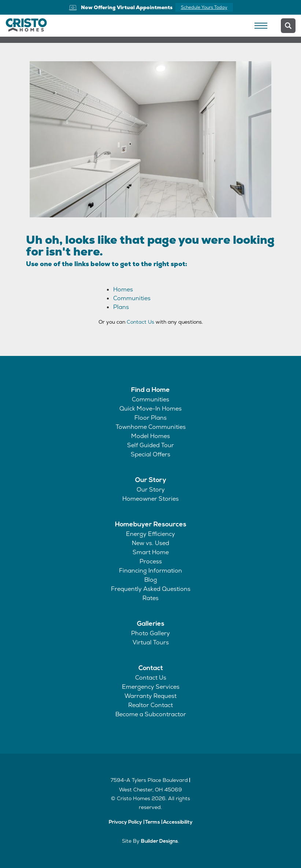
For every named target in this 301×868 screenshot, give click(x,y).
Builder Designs (159, 841)
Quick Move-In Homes (150, 409)
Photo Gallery (150, 633)
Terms (153, 822)
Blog (151, 580)
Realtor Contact (150, 705)
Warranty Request (150, 696)
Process (151, 561)
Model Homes (150, 436)
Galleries (151, 624)
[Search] (288, 26)
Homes (123, 289)
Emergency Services (151, 687)
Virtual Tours (151, 642)
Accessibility (178, 822)
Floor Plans (150, 418)
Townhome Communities (151, 427)
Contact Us (140, 322)
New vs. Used (150, 543)
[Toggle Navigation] (261, 26)
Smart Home (151, 552)
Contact (151, 668)
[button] (288, 26)
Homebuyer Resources (151, 525)
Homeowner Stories (150, 499)
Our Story (151, 480)
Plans (121, 307)
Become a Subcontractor (151, 714)
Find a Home (150, 390)
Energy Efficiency (150, 534)
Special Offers (150, 454)
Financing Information (150, 571)
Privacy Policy (125, 822)
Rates (150, 598)
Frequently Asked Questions (151, 589)
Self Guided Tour (150, 445)
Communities (132, 298)
